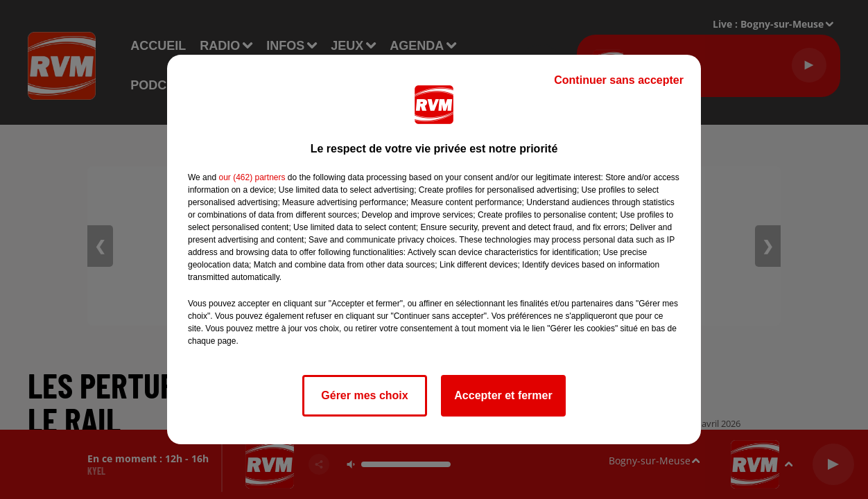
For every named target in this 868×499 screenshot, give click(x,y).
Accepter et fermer (503, 395)
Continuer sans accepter (619, 80)
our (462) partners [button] (252, 177)
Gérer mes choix (364, 395)
